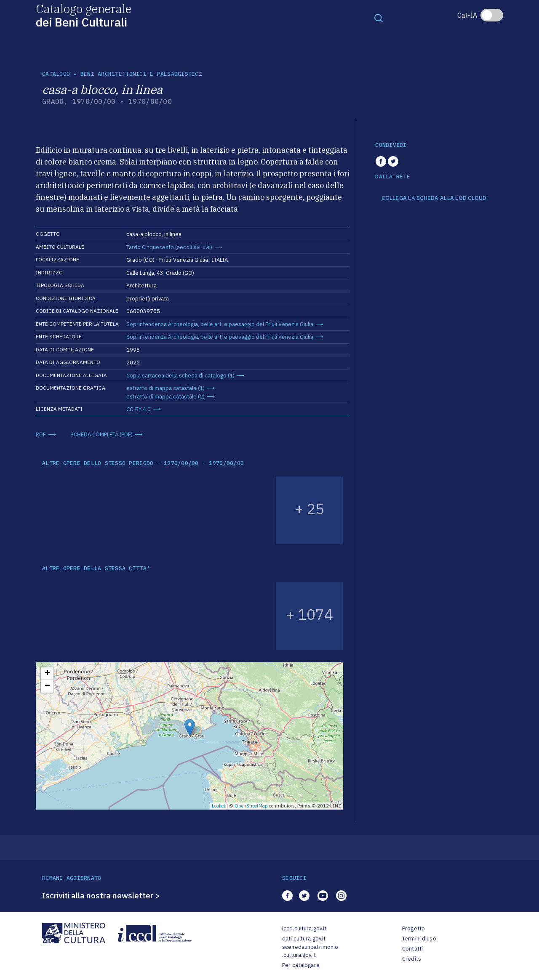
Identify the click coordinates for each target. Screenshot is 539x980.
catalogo (56, 74)
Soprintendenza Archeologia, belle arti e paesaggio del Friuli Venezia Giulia (220, 324)
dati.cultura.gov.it (304, 939)
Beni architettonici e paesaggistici (141, 74)
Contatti (412, 949)
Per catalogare (301, 965)
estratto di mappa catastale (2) (165, 397)
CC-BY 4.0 (139, 409)
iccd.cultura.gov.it (304, 928)
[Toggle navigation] (379, 18)
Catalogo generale (84, 15)
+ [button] (47, 674)
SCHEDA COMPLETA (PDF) (101, 434)
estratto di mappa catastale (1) (165, 388)
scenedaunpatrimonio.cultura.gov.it (310, 951)
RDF (41, 434)
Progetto (414, 928)
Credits (412, 959)
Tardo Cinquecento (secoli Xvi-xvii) (169, 247)
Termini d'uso (419, 939)
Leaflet (219, 806)
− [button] (47, 686)
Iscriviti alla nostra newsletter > (101, 895)
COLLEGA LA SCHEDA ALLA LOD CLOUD (434, 198)
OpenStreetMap (251, 806)
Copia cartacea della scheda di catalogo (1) (180, 376)
